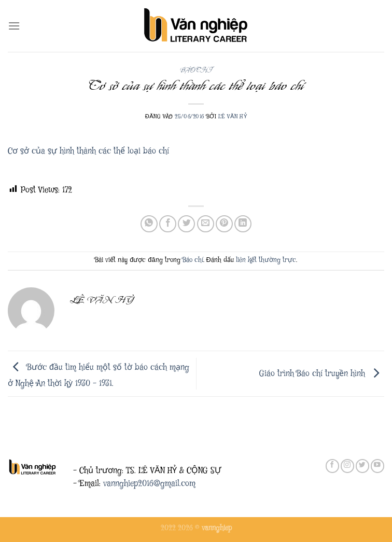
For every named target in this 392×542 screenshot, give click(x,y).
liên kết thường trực (266, 260)
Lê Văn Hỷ (233, 116)
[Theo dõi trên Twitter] (362, 466)
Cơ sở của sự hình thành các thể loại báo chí (88, 151)
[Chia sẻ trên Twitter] (186, 224)
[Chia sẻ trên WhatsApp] (149, 224)
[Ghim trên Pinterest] (224, 224)
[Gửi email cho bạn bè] (206, 224)
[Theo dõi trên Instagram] (347, 466)
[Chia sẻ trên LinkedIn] (243, 224)
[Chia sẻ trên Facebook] (168, 224)
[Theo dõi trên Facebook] (332, 466)
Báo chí (196, 70)
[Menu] (14, 26)
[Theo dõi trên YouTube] (377, 466)
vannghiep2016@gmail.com (149, 484)
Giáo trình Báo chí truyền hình (322, 374)
